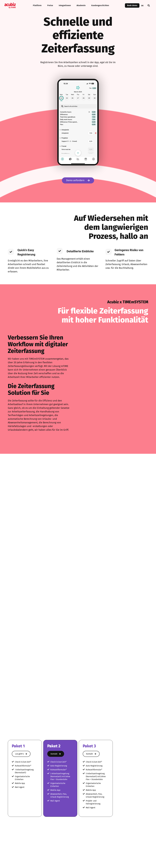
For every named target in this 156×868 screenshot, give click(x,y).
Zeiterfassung (95, 621)
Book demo (132, 5)
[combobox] (142, 5)
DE (142, 6)
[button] (149, 5)
